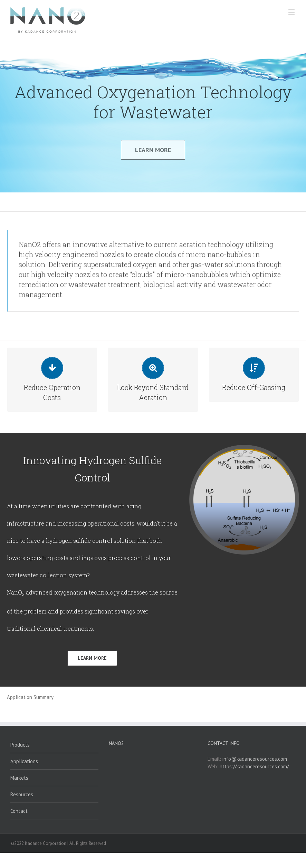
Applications (24, 776)
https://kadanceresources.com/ (254, 782)
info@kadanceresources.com (255, 774)
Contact (19, 826)
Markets (19, 793)
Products (20, 760)
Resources (22, 810)
